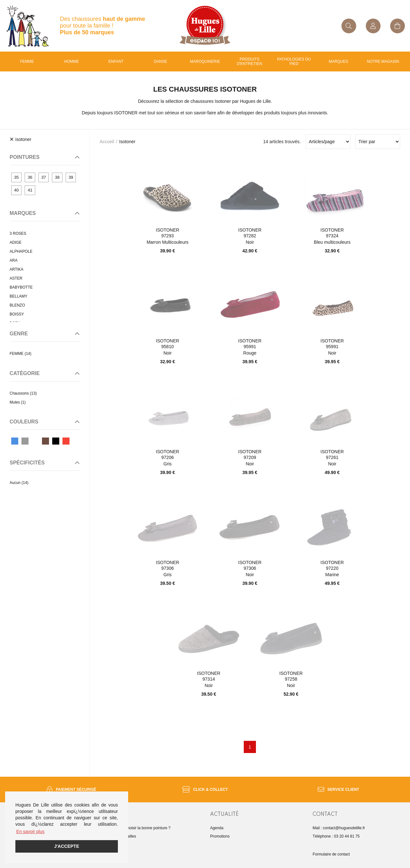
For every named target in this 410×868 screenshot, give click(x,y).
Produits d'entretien (249, 61)
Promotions (220, 836)
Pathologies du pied (294, 61)
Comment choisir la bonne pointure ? (139, 828)
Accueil (107, 142)
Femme (27, 61)
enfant (116, 61)
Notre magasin (383, 61)
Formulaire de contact (331, 854)
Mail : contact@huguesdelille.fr (339, 828)
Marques (338, 61)
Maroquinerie (205, 61)
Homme (71, 61)
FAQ (111, 845)
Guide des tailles (122, 836)
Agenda (217, 828)
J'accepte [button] (67, 846)
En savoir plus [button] (30, 831)
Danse (160, 61)
